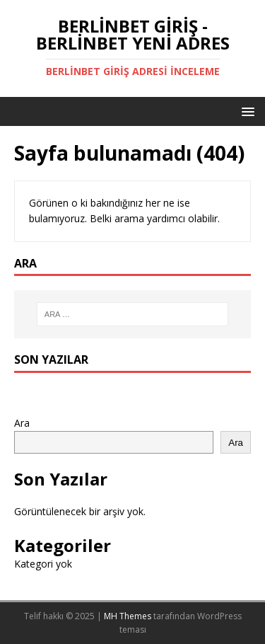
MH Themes (128, 616)
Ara (22, 423)
